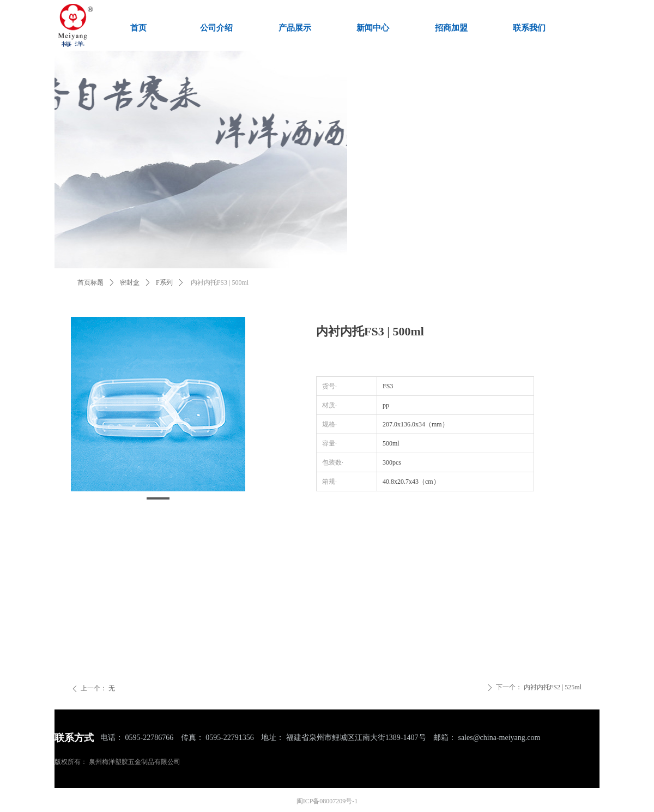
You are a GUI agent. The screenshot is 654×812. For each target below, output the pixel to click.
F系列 (164, 282)
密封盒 (130, 282)
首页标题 (90, 282)
